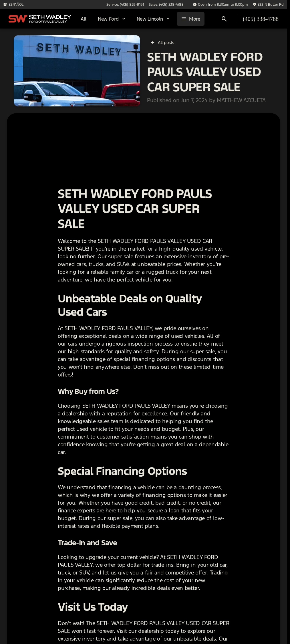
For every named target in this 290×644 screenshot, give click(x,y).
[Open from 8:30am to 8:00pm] (220, 5)
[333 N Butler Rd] (268, 5)
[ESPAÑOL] (13, 5)
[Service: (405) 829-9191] (125, 5)
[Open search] (224, 19)
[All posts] (163, 43)
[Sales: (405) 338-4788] (166, 5)
